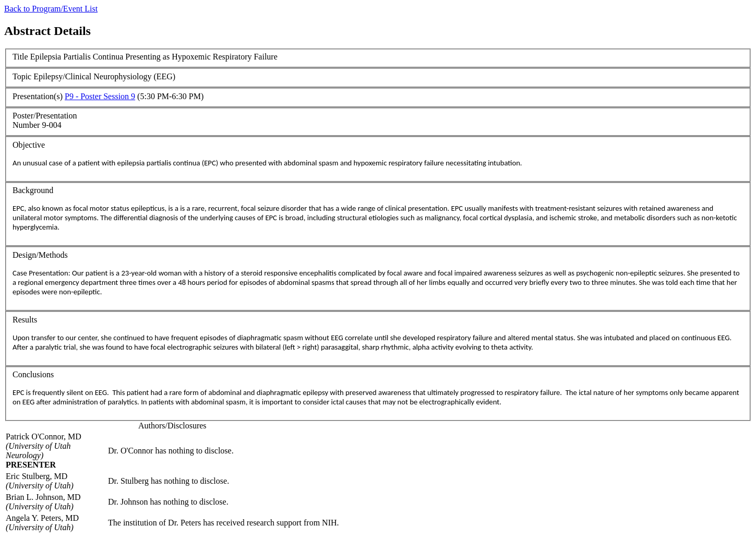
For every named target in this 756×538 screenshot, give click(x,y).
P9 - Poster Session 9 (100, 96)
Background (33, 190)
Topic (22, 76)
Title (20, 57)
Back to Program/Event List (51, 9)
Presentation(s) (38, 96)
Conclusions (33, 374)
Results (25, 320)
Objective (29, 145)
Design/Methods (40, 255)
